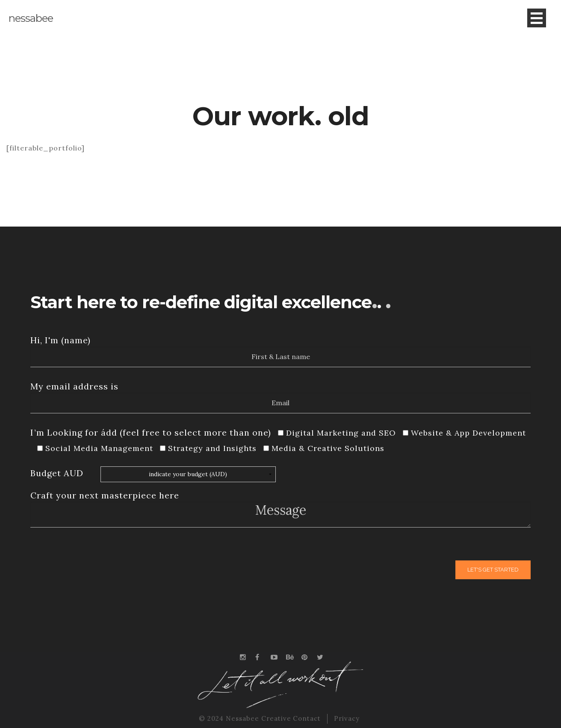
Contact (307, 718)
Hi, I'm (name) (61, 340)
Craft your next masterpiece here (105, 495)
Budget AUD (57, 473)
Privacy (347, 718)
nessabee (31, 18)
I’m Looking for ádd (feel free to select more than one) (151, 432)
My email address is (74, 386)
